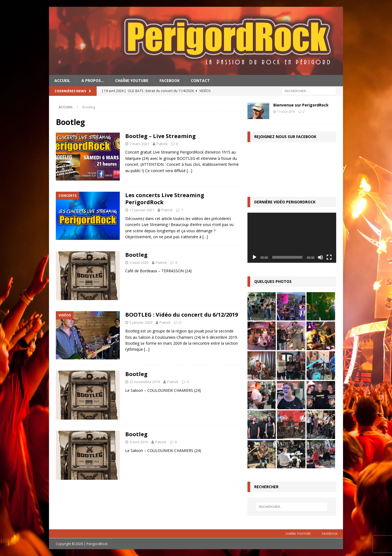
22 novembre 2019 (145, 382)
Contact (200, 80)
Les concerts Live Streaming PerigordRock (165, 199)
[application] (292, 238)
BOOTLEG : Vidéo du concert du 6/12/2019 (182, 315)
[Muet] (320, 257)
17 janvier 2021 (142, 210)
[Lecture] (255, 257)
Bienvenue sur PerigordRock (301, 105)
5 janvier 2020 (141, 322)
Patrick (162, 144)
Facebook (170, 80)
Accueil (62, 80)
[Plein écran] (329, 257)
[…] (189, 171)
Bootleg (136, 255)
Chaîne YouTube (132, 80)
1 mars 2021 (139, 144)
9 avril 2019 (139, 442)
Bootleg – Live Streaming (160, 136)
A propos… (93, 80)
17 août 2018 (286, 111)
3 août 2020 (139, 262)
